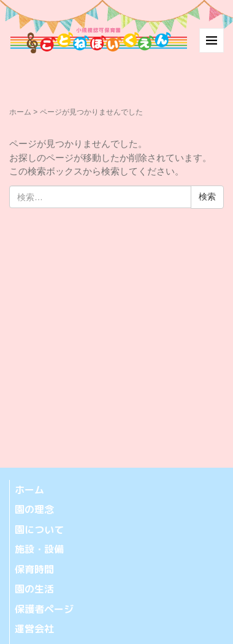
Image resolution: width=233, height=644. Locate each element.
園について (39, 530)
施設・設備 (39, 549)
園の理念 (34, 509)
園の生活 (34, 589)
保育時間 (34, 569)
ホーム (20, 112)
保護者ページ (44, 609)
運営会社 (34, 629)
